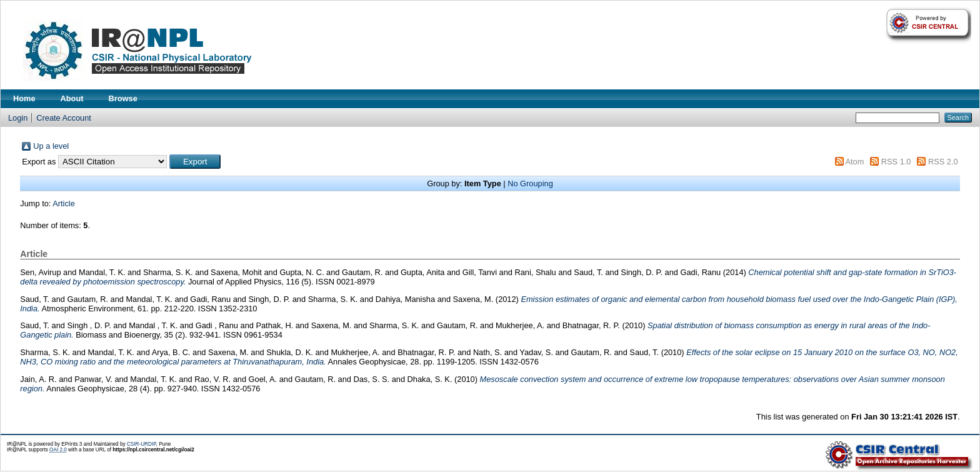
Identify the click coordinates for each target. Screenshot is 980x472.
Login (18, 118)
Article (64, 203)
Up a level (51, 146)
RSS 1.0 (896, 162)
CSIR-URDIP (142, 444)
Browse (123, 98)
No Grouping (530, 183)
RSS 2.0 (943, 162)
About (72, 98)
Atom (854, 162)
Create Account (64, 118)
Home (24, 98)
